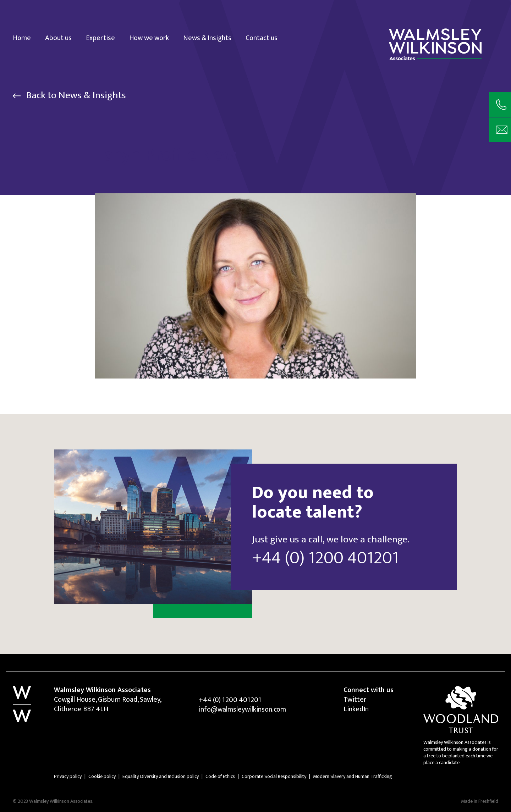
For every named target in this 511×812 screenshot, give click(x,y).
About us (58, 37)
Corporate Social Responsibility (274, 776)
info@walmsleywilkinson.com (242, 709)
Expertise (100, 37)
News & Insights (207, 37)
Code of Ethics (220, 776)
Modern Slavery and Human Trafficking (353, 776)
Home (22, 37)
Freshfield (488, 801)
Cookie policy (102, 776)
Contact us (262, 37)
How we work (149, 37)
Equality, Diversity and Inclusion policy (161, 776)
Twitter (355, 700)
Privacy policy (68, 776)
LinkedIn (356, 709)
